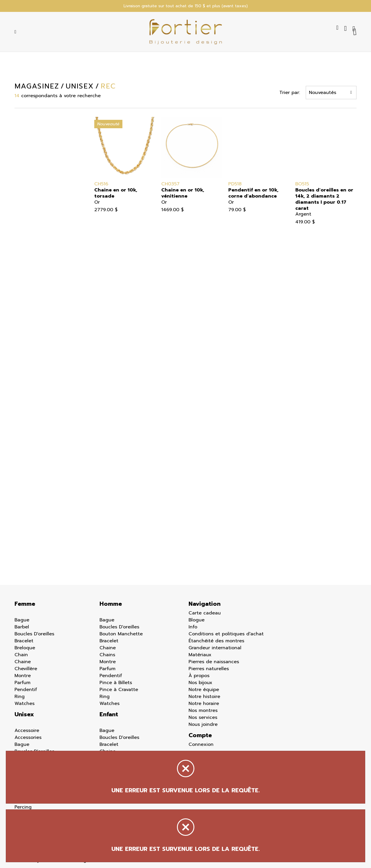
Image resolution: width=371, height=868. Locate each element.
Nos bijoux (200, 683)
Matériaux (200, 655)
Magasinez (37, 86)
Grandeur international (215, 648)
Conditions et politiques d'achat (226, 634)
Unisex (24, 714)
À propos (199, 676)
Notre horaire (204, 704)
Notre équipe (204, 690)
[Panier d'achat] (354, 28)
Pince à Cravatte (119, 690)
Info (193, 627)
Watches (25, 704)
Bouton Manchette (121, 634)
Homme (111, 604)
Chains (107, 655)
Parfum (22, 683)
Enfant (109, 714)
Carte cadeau (205, 613)
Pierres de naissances (214, 662)
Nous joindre (203, 724)
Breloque (25, 648)
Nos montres (203, 710)
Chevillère (26, 669)
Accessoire (27, 730)
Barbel (22, 627)
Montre (23, 676)
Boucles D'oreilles (34, 634)
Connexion (201, 744)
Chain (21, 655)
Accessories (28, 737)
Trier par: (290, 93)
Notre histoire (204, 697)
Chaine (23, 662)
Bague (22, 620)
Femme (25, 604)
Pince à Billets (116, 683)
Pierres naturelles (209, 669)
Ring (20, 697)
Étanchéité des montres (216, 641)
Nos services (203, 717)
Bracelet (24, 641)
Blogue (197, 620)
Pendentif (26, 690)
